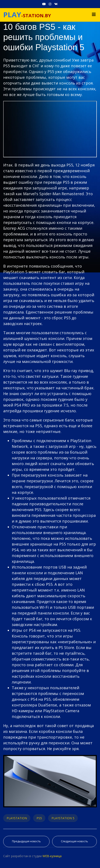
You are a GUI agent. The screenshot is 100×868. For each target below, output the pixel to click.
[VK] (56, 4)
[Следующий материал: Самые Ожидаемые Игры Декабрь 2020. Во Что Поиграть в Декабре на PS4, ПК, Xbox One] (74, 842)
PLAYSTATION (17, 818)
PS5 (39, 818)
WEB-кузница (52, 856)
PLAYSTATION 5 (63, 818)
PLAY (12, 15)
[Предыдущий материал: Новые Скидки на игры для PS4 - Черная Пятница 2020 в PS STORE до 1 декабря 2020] (26, 842)
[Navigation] (94, 14)
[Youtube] (44, 4)
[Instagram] (50, 4)
